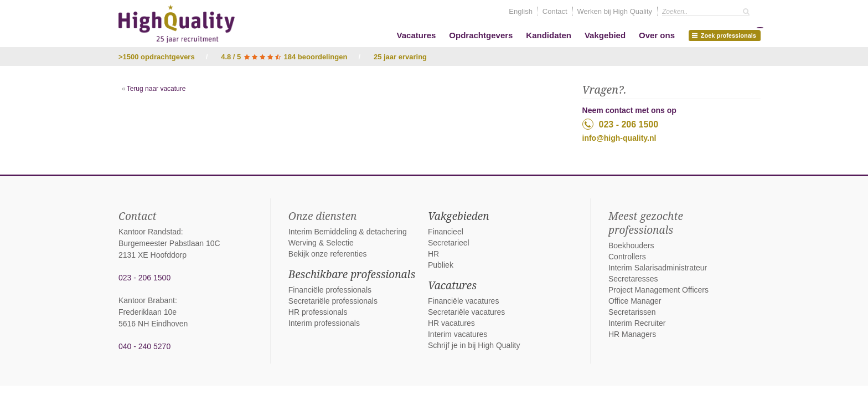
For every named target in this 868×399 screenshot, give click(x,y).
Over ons (657, 35)
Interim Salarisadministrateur (658, 268)
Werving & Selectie (321, 243)
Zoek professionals (726, 34)
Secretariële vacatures (466, 312)
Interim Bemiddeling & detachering (348, 232)
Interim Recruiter (637, 323)
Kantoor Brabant (147, 300)
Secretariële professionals (333, 301)
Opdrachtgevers (481, 35)
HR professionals (318, 312)
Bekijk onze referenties (328, 254)
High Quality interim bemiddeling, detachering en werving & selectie (177, 24)
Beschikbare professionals (352, 274)
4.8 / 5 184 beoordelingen (284, 57)
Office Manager (635, 301)
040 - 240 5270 (144, 346)
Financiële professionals (330, 290)
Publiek (441, 265)
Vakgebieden (459, 216)
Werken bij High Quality (615, 11)
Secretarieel (449, 243)
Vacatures (417, 35)
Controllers (627, 257)
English (521, 11)
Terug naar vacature (156, 89)
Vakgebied (605, 35)
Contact (555, 11)
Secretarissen (632, 312)
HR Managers (632, 334)
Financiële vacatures (463, 301)
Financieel (446, 232)
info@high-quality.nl (619, 138)
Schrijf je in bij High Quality (474, 345)
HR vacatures (451, 323)
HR (433, 254)
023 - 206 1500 (621, 124)
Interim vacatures (458, 334)
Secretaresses (633, 279)
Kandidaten (549, 35)
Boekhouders (631, 245)
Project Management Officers (658, 290)
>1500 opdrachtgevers (157, 57)
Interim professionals (324, 323)
